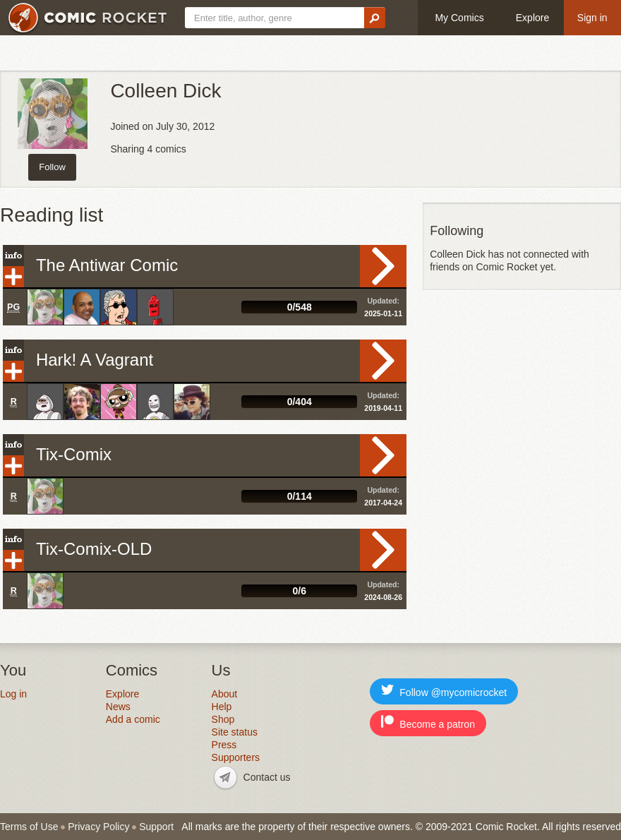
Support (156, 827)
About (225, 694)
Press (224, 745)
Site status (235, 732)
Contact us (267, 777)
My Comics (459, 18)
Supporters (236, 757)
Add (13, 277)
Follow (52, 167)
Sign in (592, 18)
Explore (532, 18)
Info (13, 256)
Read (383, 266)
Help (222, 707)
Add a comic (133, 719)
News (118, 707)
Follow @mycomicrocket (444, 691)
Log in (13, 694)
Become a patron (428, 722)
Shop (223, 719)
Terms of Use (29, 827)
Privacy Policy (98, 827)
